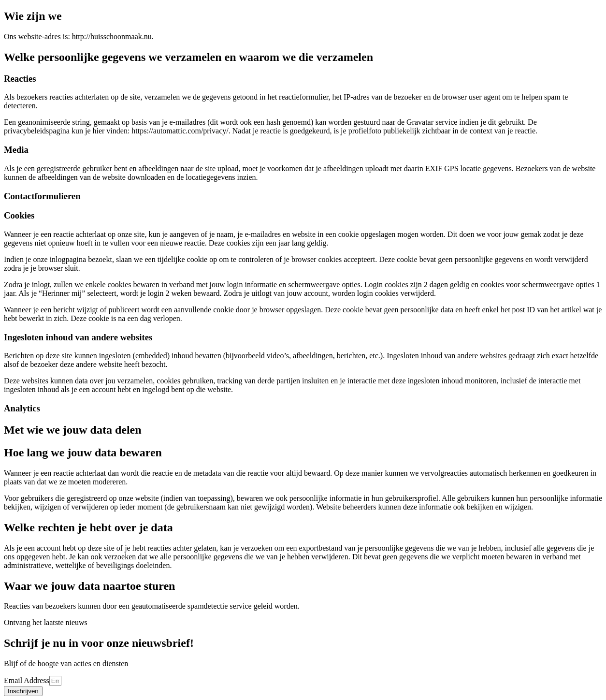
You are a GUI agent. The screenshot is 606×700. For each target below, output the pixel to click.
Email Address (27, 680)
